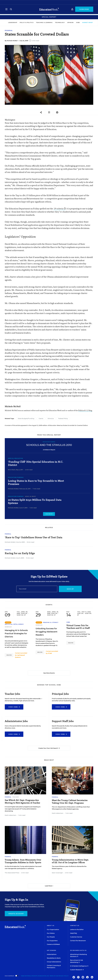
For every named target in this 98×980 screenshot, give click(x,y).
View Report (49, 514)
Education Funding (16, 477)
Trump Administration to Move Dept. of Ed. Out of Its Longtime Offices (70, 861)
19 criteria (60, 209)
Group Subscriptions (54, 962)
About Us (51, 926)
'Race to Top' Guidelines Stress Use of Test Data (34, 537)
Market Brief (86, 23)
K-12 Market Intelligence (79, 966)
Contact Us (75, 926)
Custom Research (77, 970)
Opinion (68, 23)
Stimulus (51, 419)
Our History (51, 933)
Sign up (70, 589)
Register (9, 655)
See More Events (49, 673)
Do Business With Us (78, 950)
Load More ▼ (49, 886)
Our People (51, 937)
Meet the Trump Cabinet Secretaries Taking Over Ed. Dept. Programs (70, 802)
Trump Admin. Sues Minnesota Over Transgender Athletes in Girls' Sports (23, 861)
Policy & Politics (24, 23)
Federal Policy (63, 419)
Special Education (15, 458)
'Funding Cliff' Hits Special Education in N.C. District (36, 463)
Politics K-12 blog (85, 410)
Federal (9, 31)
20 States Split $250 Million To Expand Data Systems (35, 501)
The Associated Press (12, 873)
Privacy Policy (64, 976)
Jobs (76, 23)
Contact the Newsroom (78, 941)
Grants (41, 419)
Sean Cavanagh (57, 873)
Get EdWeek (51, 950)
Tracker (16, 797)
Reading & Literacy (51, 622)
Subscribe (84, 10)
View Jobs (14, 707)
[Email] (37, 589)
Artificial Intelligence (14, 624)
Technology (58, 23)
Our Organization (53, 930)
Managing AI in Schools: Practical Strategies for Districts (16, 634)
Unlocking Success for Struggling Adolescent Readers (47, 632)
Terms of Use (54, 976)
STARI (50, 653)
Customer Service (76, 937)
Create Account (16, 914)
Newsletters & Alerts (54, 958)
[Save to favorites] (49, 112)
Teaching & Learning (42, 23)
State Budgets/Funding (26, 419)
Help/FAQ (73, 933)
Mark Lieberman (10, 815)
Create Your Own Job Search (49, 748)
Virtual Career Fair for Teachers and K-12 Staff (78, 627)
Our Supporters (52, 941)
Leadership (10, 23)
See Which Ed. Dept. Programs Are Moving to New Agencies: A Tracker (22, 802)
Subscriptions (52, 954)
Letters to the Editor (77, 930)
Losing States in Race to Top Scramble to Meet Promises (36, 482)
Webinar (8, 627)
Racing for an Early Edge (20, 553)
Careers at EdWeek (53, 944)
